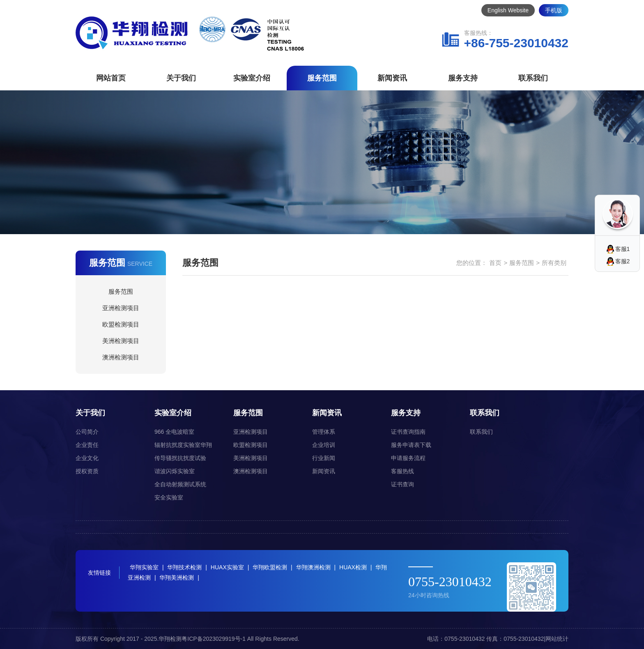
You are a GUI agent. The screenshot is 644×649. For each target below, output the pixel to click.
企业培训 (324, 445)
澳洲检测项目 (121, 357)
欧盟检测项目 (121, 324)
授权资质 (87, 471)
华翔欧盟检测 (270, 567)
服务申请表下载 (411, 445)
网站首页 (111, 78)
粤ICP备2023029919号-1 (214, 639)
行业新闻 (324, 458)
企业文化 (87, 458)
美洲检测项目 (121, 341)
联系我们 (533, 78)
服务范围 (322, 78)
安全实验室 (169, 497)
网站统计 (557, 639)
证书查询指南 (408, 432)
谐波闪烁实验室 (175, 471)
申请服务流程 (408, 458)
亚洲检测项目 (121, 308)
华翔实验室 (144, 567)
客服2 (623, 261)
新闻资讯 (392, 78)
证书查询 (402, 484)
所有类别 (554, 263)
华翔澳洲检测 (313, 567)
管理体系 (324, 432)
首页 (495, 263)
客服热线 (402, 471)
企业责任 (87, 445)
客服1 (623, 249)
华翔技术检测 (184, 567)
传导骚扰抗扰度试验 (180, 458)
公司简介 (87, 432)
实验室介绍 (252, 78)
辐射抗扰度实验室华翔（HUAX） (183, 446)
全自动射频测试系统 (180, 484)
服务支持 (463, 78)
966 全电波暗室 (174, 432)
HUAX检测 (353, 567)
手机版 (554, 10)
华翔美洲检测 (177, 578)
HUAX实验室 (227, 567)
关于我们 (181, 78)
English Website (508, 10)
